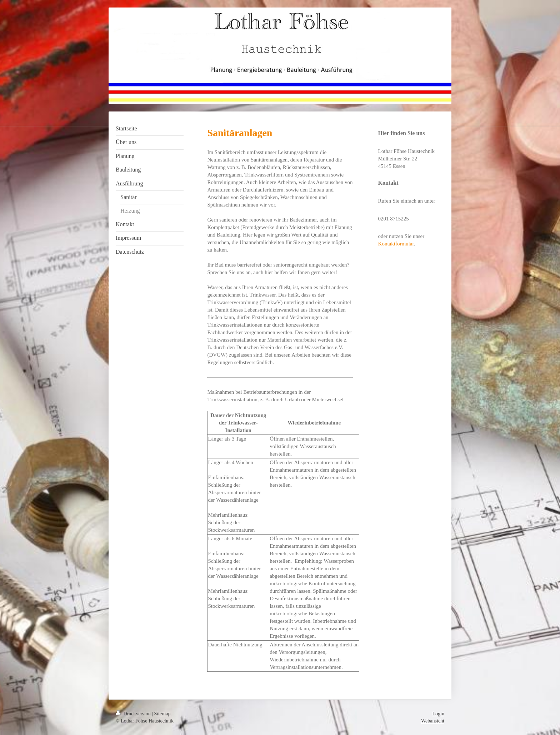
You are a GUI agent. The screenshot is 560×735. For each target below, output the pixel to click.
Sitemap (162, 714)
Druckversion (134, 714)
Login (438, 714)
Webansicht (433, 721)
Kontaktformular (396, 244)
